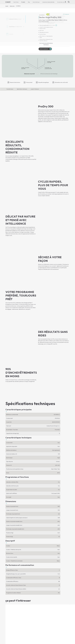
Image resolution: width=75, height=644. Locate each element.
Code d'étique (42, 600)
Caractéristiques (10, 89)
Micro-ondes (25, 596)
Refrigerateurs (9, 612)
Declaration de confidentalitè (47, 633)
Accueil (7, 6)
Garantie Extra (42, 620)
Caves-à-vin (9, 616)
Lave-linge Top (9, 598)
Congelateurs (9, 614)
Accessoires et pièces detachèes (48, 2)
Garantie (41, 618)
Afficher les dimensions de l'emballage (49, 74)
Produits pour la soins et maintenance (44, 623)
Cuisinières (25, 600)
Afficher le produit (11, 564)
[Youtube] (7, 587)
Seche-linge (12, 6)
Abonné (66, 580)
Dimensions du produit (29, 74)
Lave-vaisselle (9, 605)
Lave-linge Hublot (10, 596)
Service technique (36, 2)
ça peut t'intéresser (35, 89)
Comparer (66, 14)
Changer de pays (65, 639)
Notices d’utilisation (43, 611)
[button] (19, 309)
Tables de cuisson (26, 598)
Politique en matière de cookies (53, 633)
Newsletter (41, 603)
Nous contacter (42, 593)
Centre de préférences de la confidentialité (59, 633)
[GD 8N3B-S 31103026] (21, 31)
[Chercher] (69, 2)
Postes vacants (42, 598)
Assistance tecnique (45, 609)
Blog (29, 2)
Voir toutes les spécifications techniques (46, 44)
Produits (23, 2)
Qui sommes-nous (61, 2)
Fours (23, 593)
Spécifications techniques (22, 89)
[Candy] (8, 2)
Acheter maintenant (44, 49)
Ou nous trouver (42, 605)
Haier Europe (42, 596)
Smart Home (16, 2)
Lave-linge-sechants (11, 601)
